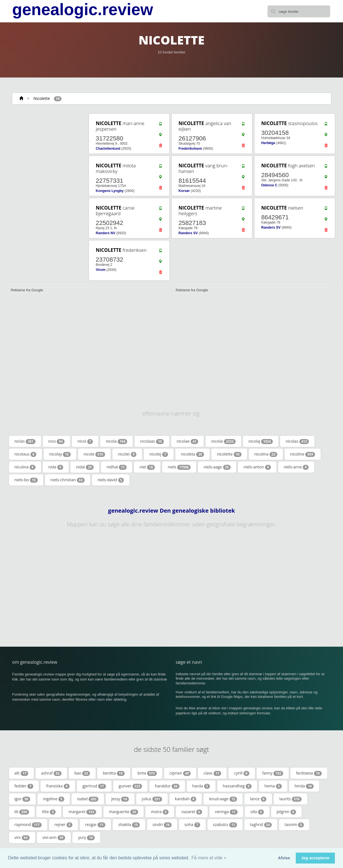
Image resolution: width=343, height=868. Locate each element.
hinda (304, 786)
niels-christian (68, 480)
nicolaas (152, 441)
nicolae (188, 441)
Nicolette (42, 98)
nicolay (60, 454)
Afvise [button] (284, 858)
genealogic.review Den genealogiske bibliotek (172, 511)
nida (56, 467)
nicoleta (192, 454)
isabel (88, 799)
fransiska (58, 786)
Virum (101, 270)
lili (22, 812)
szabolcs (225, 825)
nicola (116, 441)
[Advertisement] (46, 196)
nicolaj (261, 441)
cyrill (242, 773)
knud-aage (223, 799)
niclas (25, 441)
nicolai (223, 441)
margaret (82, 812)
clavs (212, 773)
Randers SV (188, 233)
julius (152, 799)
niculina (25, 467)
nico (57, 441)
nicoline (303, 454)
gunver (131, 786)
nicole (94, 454)
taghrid (261, 825)
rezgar (95, 825)
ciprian (180, 773)
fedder (24, 786)
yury (86, 837)
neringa (226, 812)
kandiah (186, 799)
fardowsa (309, 773)
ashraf (51, 773)
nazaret (192, 812)
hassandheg (237, 786)
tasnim (294, 825)
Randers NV (106, 233)
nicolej (159, 454)
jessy (120, 799)
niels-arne (296, 467)
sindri (162, 825)
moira (160, 812)
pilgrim (287, 812)
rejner (63, 825)
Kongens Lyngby (110, 191)
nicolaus (25, 454)
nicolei (127, 454)
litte (49, 812)
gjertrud (94, 786)
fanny (273, 773)
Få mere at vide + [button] (209, 858)
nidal (85, 467)
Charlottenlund (108, 149)
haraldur (167, 786)
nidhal (117, 467)
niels (179, 467)
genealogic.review (83, 10)
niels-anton (257, 467)
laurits (290, 799)
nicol (85, 441)
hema (273, 786)
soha (192, 825)
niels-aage (217, 467)
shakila (129, 825)
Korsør (184, 191)
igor (23, 799)
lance (258, 799)
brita (147, 773)
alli (22, 773)
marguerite (124, 812)
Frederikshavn (190, 149)
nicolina (266, 454)
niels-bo (26, 480)
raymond (28, 825)
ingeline (54, 799)
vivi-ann (54, 837)
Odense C (269, 185)
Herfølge (268, 143)
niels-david (111, 480)
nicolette (229, 454)
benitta (114, 773)
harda (201, 786)
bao (82, 773)
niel (147, 467)
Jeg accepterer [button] (315, 858)
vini (22, 837)
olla (257, 812)
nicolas (297, 441)
